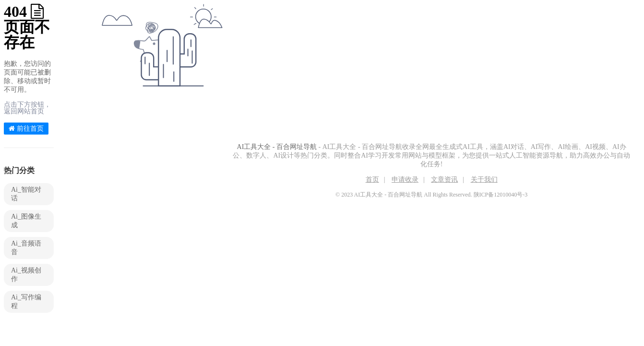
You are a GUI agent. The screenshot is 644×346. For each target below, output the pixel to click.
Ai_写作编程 (26, 302)
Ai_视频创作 (26, 275)
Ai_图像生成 (26, 221)
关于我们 (484, 179)
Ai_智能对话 (26, 194)
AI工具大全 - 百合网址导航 (277, 147)
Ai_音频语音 (26, 248)
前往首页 (26, 129)
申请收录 (405, 179)
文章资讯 (444, 179)
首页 (372, 179)
